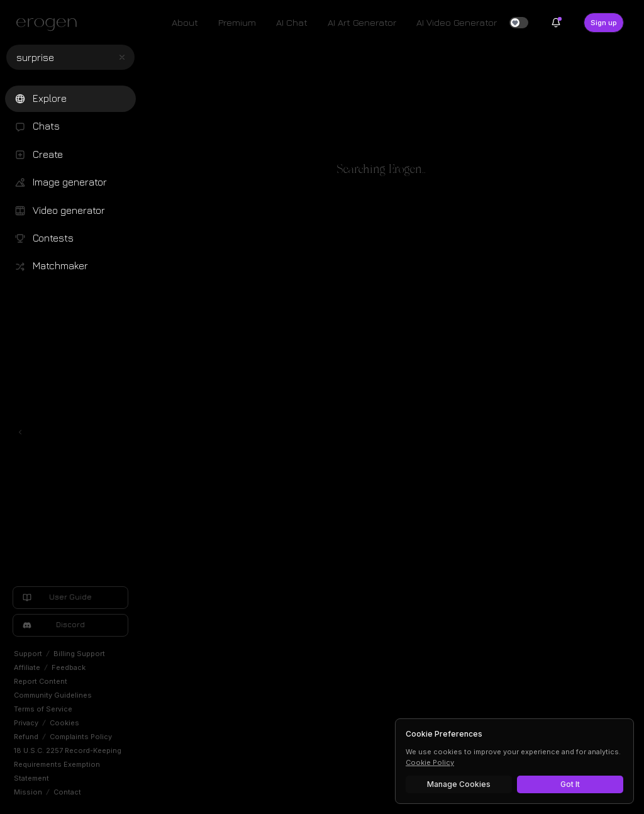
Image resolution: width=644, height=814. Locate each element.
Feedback (69, 667)
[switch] (519, 23)
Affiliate (27, 667)
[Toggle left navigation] (20, 432)
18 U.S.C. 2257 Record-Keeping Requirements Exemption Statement (68, 764)
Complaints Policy (81, 737)
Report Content (41, 681)
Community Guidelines (53, 695)
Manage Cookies (459, 784)
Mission (28, 792)
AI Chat (292, 22)
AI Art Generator (362, 22)
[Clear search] (122, 57)
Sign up (604, 23)
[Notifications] (556, 23)
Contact (67, 792)
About (185, 22)
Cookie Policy (430, 762)
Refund (26, 737)
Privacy (26, 723)
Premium (237, 22)
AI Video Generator (457, 22)
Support (28, 654)
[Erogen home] (50, 24)
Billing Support (79, 654)
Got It (570, 784)
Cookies (64, 723)
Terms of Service (43, 709)
